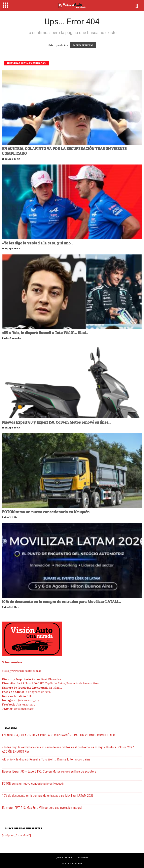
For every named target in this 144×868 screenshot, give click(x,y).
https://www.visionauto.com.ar (22, 671)
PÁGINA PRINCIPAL (83, 45)
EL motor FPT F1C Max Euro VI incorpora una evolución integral (42, 808)
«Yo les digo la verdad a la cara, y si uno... (38, 243)
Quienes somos (64, 857)
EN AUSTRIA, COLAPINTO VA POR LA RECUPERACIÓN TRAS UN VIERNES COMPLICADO (64, 151)
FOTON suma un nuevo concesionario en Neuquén (46, 512)
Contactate (83, 857)
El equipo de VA (11, 159)
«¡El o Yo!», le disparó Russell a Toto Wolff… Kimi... (45, 333)
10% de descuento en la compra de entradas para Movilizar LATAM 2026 (48, 796)
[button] (137, 6)
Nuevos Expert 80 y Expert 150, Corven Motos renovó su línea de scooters (49, 771)
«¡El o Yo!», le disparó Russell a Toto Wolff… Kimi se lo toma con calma (46, 759)
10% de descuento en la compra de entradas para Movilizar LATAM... (61, 602)
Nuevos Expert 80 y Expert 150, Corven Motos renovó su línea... (57, 422)
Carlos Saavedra (12, 338)
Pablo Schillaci (11, 517)
